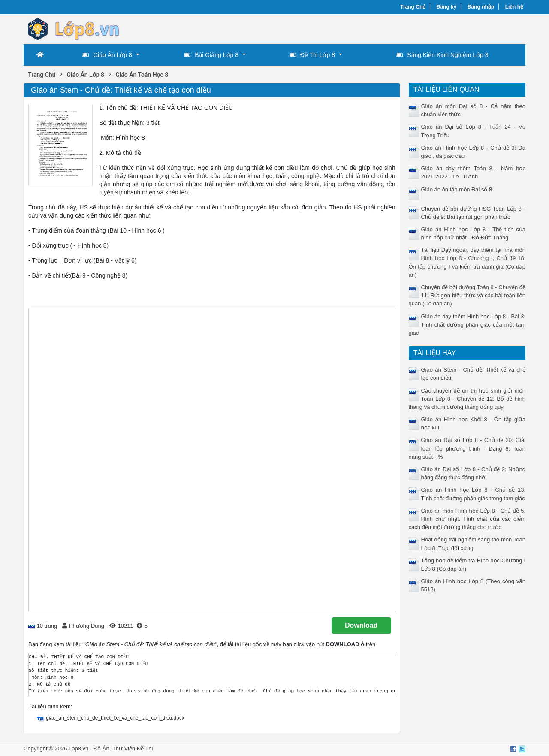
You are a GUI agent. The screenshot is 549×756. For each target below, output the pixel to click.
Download (361, 625)
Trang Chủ (413, 7)
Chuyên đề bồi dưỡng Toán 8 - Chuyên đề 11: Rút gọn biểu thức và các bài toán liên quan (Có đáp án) (467, 295)
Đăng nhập (481, 7)
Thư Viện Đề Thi (133, 748)
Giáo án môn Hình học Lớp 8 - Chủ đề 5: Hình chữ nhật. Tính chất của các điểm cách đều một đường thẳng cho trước (467, 519)
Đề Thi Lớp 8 (312, 55)
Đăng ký (447, 7)
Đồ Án (101, 748)
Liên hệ (514, 7)
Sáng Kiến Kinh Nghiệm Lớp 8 (442, 55)
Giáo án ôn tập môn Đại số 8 (457, 189)
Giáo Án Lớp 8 (107, 55)
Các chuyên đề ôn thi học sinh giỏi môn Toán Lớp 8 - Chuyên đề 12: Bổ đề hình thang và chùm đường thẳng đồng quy (467, 399)
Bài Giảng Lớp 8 (211, 55)
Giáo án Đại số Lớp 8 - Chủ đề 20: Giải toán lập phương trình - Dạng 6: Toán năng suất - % (467, 448)
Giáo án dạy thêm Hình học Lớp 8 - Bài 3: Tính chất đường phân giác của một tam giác (467, 325)
